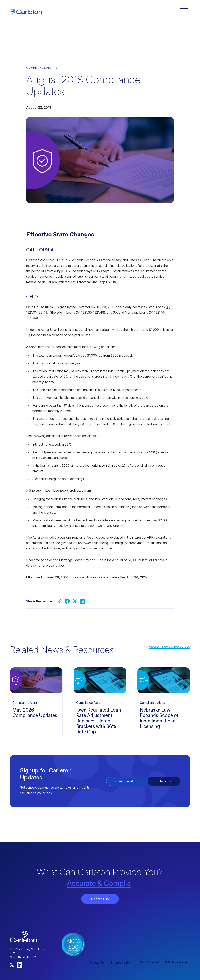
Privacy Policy (121, 963)
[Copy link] (60, 601)
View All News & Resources (169, 647)
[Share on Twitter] (75, 601)
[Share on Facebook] (67, 601)
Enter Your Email (122, 781)
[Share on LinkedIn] (82, 601)
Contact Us (100, 899)
